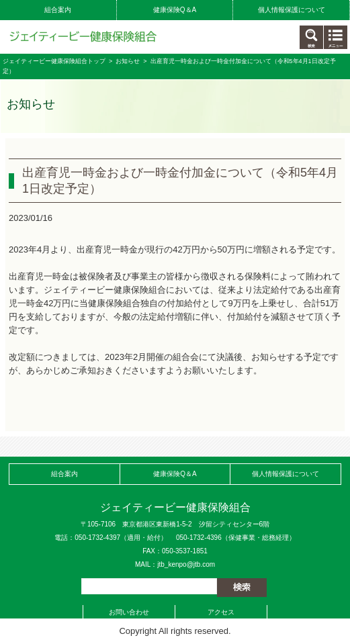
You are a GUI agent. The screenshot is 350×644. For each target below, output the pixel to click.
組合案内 (58, 10)
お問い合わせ (129, 612)
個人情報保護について (292, 10)
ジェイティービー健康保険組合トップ (54, 61)
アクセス (221, 612)
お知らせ (128, 61)
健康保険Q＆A (175, 10)
